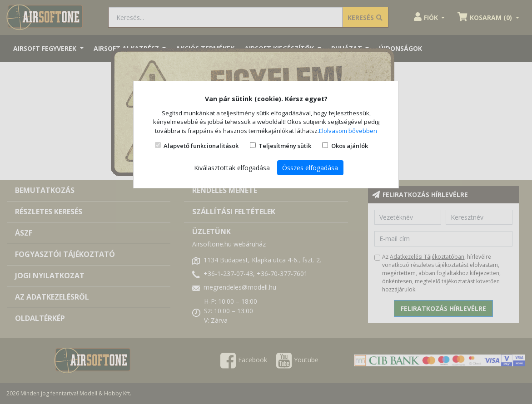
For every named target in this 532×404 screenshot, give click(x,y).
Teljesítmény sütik (285, 146)
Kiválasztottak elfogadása (232, 168)
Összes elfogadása (310, 168)
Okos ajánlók (350, 146)
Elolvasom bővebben (348, 131)
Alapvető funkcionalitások (201, 146)
